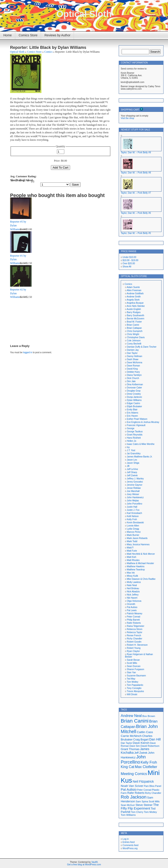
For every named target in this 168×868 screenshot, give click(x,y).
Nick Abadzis (133, 592)
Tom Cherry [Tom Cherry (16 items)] (137, 812)
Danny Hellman (134, 356)
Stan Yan (131, 672)
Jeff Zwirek (132, 475)
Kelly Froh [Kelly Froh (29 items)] (149, 762)
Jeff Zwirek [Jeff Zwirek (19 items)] (141, 753)
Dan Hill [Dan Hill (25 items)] (155, 739)
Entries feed (128, 842)
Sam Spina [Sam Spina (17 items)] (142, 801)
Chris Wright (133, 334)
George (130, 428)
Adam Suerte (133, 287)
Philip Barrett (133, 620)
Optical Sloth (84, 14)
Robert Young (134, 648)
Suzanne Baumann (136, 676)
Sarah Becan (133, 660)
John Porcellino (134, 504)
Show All (127, 267)
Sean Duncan (134, 666)
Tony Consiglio (134, 688)
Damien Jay (133, 350)
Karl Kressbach (134, 513)
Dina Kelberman (135, 384)
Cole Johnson (134, 341)
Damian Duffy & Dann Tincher (142, 347)
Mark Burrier (133, 535)
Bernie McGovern (136, 319)
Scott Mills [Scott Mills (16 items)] (154, 801)
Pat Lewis (132, 610)
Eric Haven (132, 416)
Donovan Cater (134, 388)
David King (132, 369)
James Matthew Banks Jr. (140, 457)
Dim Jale (131, 381)
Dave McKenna (134, 363)
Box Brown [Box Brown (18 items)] (149, 716)
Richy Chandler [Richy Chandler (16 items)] (153, 793)
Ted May (131, 679)
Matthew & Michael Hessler (140, 563)
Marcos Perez (134, 532)
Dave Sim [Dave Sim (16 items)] (135, 746)
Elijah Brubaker (134, 406)
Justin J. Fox (133, 510)
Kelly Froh (132, 519)
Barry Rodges (134, 312)
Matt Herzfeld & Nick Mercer (141, 554)
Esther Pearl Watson (137, 419)
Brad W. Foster (134, 322)
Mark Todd (132, 541)
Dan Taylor (132, 353)
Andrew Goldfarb (135, 293)
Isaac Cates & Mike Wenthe (141, 444)
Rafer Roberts (134, 623)
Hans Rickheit (134, 438)
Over (129, 263)
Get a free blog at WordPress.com (84, 865)
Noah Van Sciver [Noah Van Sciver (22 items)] (132, 786)
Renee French (134, 635)
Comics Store (28, 35)
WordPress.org (130, 848)
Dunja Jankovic (134, 397)
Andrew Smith (134, 297)
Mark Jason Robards (137, 538)
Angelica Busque (135, 303)
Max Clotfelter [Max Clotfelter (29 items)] (146, 767)
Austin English (134, 309)
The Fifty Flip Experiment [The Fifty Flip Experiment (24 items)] (140, 807)
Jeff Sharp (132, 472)
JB (128, 466)
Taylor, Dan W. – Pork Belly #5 (136, 233)
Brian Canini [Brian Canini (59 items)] (135, 721)
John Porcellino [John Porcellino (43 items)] (133, 759)
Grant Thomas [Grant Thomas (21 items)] (130, 749)
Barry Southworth (135, 315)
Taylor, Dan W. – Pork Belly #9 (136, 153)
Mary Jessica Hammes (138, 544)
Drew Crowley (134, 394)
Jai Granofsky (134, 453)
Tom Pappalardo (135, 685)
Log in (126, 839)
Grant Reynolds (135, 435)
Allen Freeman (134, 290)
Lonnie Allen (133, 526)
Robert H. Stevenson (137, 645)
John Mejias (133, 501)
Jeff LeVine (132, 469)
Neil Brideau (133, 588)
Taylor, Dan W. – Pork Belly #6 (136, 213)
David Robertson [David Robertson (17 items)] (150, 746)
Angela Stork (133, 300)
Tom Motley (132, 682)
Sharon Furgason (135, 669)
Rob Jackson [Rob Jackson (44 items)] (134, 797)
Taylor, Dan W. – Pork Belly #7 (136, 193)
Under (129, 257)
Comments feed (130, 845)
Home (8, 35)
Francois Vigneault (136, 425)
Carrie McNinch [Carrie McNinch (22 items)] (131, 736)
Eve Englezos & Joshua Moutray (143, 422)
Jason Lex (132, 460)
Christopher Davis (136, 337)
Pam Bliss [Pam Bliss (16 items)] (149, 786)
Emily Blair (132, 410)
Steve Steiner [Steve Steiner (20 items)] (144, 805)
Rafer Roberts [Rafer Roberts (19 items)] (136, 793)
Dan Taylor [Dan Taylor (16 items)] (126, 743)
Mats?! (130, 548)
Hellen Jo (131, 441)
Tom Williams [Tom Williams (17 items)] (128, 815)
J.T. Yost (131, 450)
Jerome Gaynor (135, 485)
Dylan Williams (134, 400)
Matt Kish (131, 557)
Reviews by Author (57, 35)
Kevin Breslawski (135, 523)
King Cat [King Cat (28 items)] (127, 767)
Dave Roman (133, 366)
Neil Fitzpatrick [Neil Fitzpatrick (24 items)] (143, 781)
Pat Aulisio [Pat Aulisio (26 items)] (129, 789)
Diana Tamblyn (134, 375)
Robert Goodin (134, 642)
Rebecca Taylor (135, 632)
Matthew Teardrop (136, 570)
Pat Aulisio (132, 607)
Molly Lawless (134, 582)
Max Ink (131, 573)
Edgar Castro (133, 403)
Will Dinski (132, 694)
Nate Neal (132, 585)
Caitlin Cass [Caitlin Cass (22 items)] (145, 732)
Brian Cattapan (134, 328)
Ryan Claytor (133, 651)
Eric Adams (132, 413)
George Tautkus (135, 432)
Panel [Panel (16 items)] (158, 786)
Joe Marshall (133, 491)
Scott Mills (132, 663)
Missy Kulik (132, 576)
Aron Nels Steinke (136, 306)
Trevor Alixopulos (135, 691)
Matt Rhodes (133, 560)
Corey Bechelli (134, 344)
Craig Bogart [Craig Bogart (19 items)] (141, 740)
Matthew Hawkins (136, 566)
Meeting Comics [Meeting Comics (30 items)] (134, 774)
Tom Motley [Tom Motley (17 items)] (151, 812)
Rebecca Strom (135, 629)
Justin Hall (132, 507)
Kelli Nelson (133, 516)
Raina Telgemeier (136, 626)
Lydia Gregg (133, 529)
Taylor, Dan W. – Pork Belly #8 (136, 173)
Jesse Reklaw (134, 488)
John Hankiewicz (135, 497)
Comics (48, 52)
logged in (28, 352)
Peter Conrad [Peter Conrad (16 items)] (144, 790)
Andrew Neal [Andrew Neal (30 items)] (131, 716)
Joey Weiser (133, 494)
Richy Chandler (134, 639)
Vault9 (95, 862)
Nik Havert (132, 598)
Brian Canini (133, 325)
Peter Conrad (133, 617)
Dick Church (133, 378)
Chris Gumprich (135, 331)
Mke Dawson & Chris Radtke (141, 579)
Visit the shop (127, 118)
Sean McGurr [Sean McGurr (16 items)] (128, 805)
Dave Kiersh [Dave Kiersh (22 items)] (141, 743)
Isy (128, 447)
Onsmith (131, 604)
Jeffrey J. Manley (135, 479)
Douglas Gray (134, 391)
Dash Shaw (132, 359)
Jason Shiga (133, 463)
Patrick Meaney (135, 614)
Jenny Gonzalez (135, 482)
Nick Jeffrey (133, 595)
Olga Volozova (134, 601)
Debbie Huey (133, 372)
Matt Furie (132, 551)
